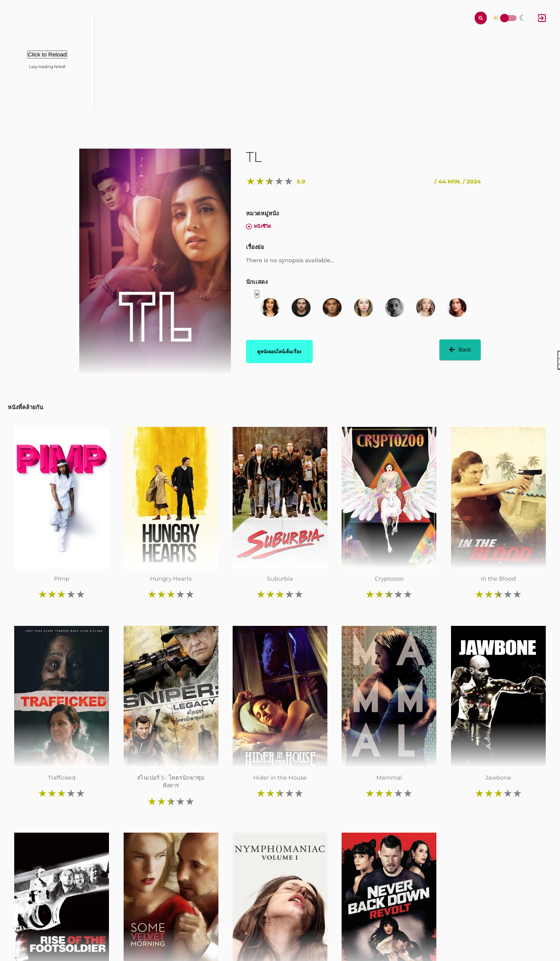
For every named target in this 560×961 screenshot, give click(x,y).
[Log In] (542, 18)
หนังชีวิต (258, 226)
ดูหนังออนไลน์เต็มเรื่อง (279, 351)
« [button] (257, 294)
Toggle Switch (504, 18)
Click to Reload (47, 54)
